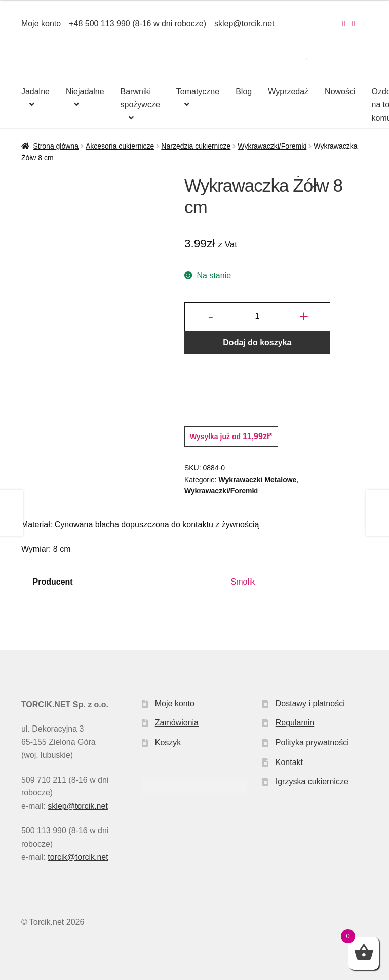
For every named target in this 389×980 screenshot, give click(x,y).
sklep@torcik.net (244, 24)
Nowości (340, 92)
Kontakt (289, 762)
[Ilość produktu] (257, 317)
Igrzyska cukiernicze (312, 782)
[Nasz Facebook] (354, 24)
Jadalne (35, 92)
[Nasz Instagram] (344, 24)
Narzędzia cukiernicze (196, 146)
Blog (244, 92)
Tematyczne (198, 92)
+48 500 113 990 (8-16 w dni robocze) (138, 24)
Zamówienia (177, 723)
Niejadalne (85, 92)
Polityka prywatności (312, 742)
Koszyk (168, 742)
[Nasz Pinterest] (363, 24)
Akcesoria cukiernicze (120, 146)
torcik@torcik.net (78, 857)
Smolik (243, 582)
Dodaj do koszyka (257, 342)
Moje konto (41, 24)
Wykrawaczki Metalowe (258, 480)
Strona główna (56, 146)
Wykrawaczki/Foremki (272, 146)
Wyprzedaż (288, 92)
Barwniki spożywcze (140, 98)
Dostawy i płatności (310, 703)
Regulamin (295, 723)
